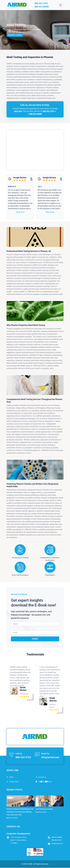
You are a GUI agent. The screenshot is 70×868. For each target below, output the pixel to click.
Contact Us (41, 777)
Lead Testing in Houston (44, 809)
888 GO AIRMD (42, 7)
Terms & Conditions (44, 782)
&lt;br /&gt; (35, 150)
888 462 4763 (42, 4)
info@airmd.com (50, 758)
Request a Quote (15, 35)
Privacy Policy (13, 782)
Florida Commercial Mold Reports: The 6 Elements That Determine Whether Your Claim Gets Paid (20, 812)
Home (10, 777)
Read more (20, 212)
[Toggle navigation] (60, 5)
